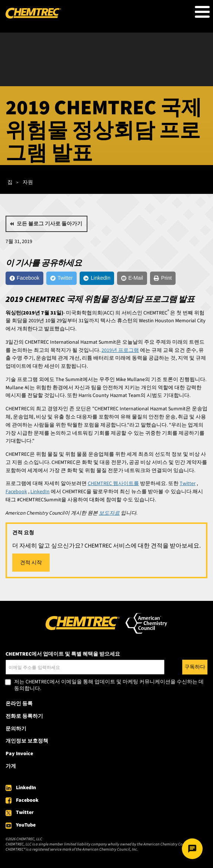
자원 (28, 182)
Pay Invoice (19, 754)
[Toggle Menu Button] (202, 12)
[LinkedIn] (97, 278)
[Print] (163, 278)
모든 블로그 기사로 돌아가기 (49, 224)
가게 (11, 766)
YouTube (26, 825)
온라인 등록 (19, 704)
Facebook (27, 800)
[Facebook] (24, 278)
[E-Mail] (132, 278)
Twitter (25, 813)
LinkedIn (26, 788)
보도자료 (109, 513)
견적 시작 (31, 563)
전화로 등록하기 (24, 716)
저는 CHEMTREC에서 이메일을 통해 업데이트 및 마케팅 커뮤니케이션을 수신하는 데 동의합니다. (109, 685)
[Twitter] (61, 278)
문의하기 (16, 729)
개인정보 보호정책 (27, 741)
